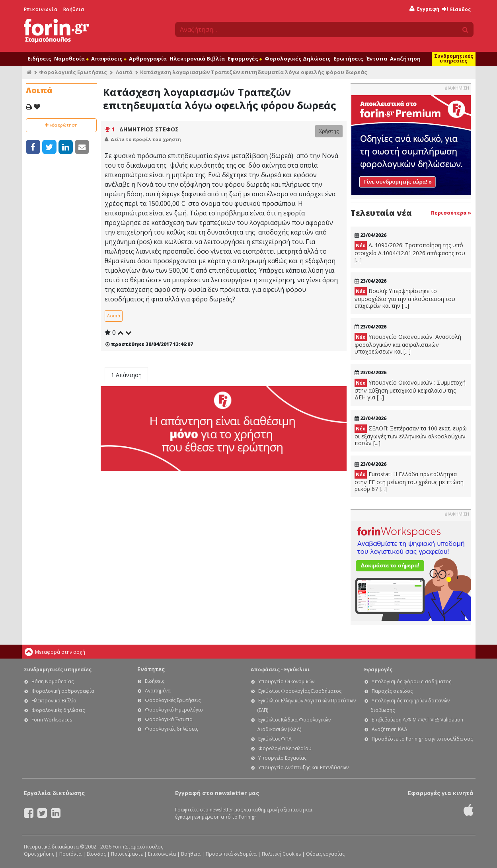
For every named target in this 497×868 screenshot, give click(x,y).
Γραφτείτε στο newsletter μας (209, 810)
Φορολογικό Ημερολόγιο (174, 710)
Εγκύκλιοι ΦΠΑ (275, 739)
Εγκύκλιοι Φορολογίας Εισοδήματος (300, 691)
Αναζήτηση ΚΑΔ (390, 729)
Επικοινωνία (41, 9)
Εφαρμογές (245, 59)
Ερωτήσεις (348, 59)
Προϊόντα (70, 854)
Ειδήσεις (39, 59)
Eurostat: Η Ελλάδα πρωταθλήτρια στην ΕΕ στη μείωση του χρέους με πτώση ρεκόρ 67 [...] (409, 481)
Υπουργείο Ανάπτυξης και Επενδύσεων (303, 767)
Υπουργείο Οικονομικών (286, 681)
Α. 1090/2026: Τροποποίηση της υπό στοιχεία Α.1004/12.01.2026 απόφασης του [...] (410, 252)
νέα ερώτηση (61, 125)
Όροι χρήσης (39, 854)
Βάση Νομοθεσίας (53, 681)
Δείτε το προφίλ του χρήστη (146, 139)
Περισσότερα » (451, 213)
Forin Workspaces (52, 720)
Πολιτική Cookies (281, 854)
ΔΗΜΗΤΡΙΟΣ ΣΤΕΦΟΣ (149, 129)
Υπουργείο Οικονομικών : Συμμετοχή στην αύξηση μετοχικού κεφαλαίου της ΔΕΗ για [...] (410, 390)
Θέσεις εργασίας (325, 854)
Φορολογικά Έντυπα (169, 719)
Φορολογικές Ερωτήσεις (73, 72)
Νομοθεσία (71, 59)
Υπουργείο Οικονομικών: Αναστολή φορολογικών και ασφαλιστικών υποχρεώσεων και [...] (408, 344)
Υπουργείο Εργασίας (282, 758)
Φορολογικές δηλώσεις (58, 710)
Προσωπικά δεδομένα (231, 854)
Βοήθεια (74, 9)
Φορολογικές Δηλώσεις (298, 59)
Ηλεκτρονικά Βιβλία (197, 59)
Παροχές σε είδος (392, 691)
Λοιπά (124, 72)
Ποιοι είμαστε (127, 854)
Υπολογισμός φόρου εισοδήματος (411, 681)
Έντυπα (377, 59)
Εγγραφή (424, 9)
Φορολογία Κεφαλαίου (285, 748)
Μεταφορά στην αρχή (60, 652)
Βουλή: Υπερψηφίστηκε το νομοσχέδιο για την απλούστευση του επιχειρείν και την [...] (405, 298)
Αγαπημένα (158, 691)
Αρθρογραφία (148, 59)
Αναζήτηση (405, 59)
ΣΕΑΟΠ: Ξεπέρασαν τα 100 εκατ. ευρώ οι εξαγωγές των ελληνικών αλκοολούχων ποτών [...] (411, 436)
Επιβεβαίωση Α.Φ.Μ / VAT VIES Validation (417, 720)
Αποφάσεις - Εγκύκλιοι (280, 670)
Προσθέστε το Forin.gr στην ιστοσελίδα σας (422, 739)
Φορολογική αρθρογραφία (63, 691)
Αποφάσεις (109, 59)
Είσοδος (456, 9)
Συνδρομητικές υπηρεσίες (454, 58)
